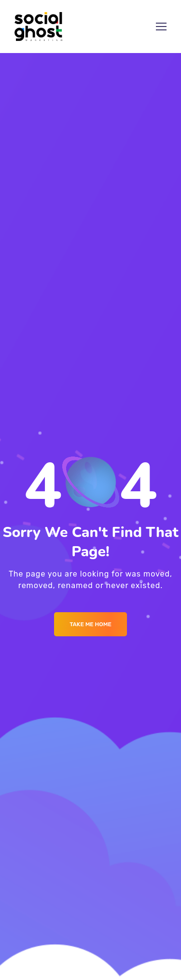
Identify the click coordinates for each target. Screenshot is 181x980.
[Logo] (39, 27)
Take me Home (90, 624)
